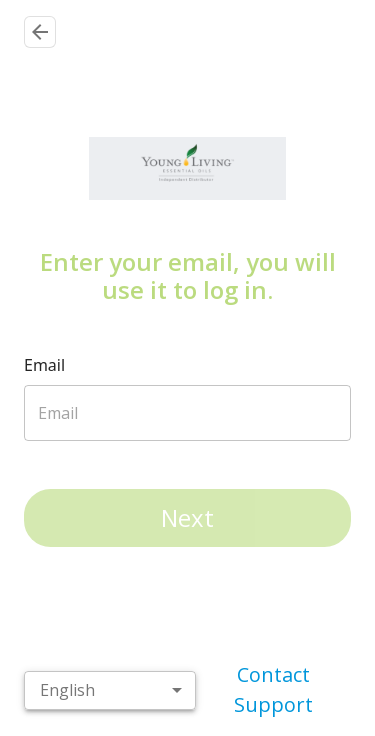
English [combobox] (67, 700)
